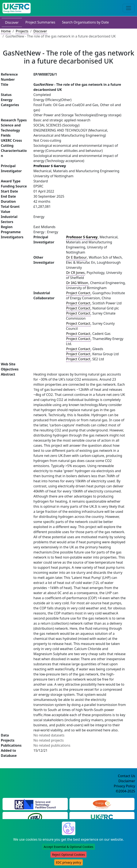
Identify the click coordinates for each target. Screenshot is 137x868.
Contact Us (127, 776)
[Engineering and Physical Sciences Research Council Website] (102, 804)
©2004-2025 (125, 791)
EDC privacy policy (68, 862)
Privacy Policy (124, 786)
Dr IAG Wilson (77, 283)
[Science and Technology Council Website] (35, 804)
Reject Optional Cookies (68, 855)
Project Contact (78, 293)
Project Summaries (40, 22)
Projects (22, 31)
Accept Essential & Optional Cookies (68, 847)
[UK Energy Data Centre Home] (17, 8)
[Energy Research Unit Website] (35, 818)
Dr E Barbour (77, 257)
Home (6, 31)
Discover (12, 22)
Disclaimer (127, 781)
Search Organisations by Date (85, 22)
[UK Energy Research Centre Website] (102, 818)
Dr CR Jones (75, 273)
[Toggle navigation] (129, 8)
